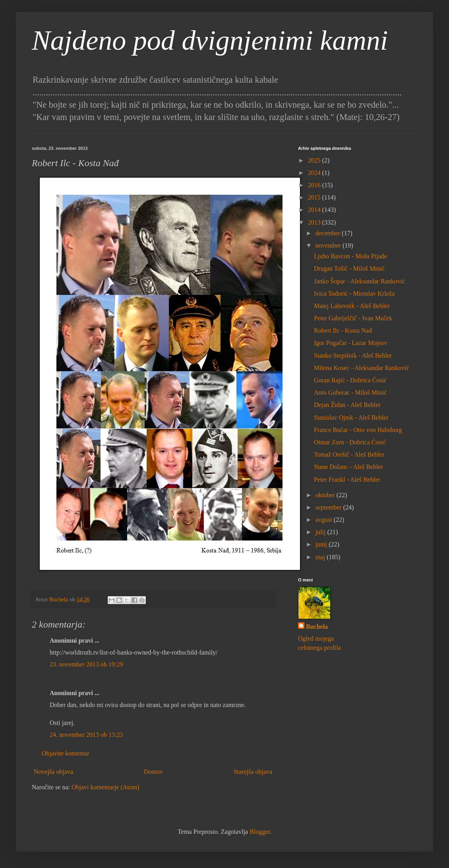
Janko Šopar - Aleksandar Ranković (359, 281)
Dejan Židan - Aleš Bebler (347, 405)
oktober (326, 495)
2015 (315, 197)
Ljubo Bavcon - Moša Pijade (350, 256)
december (329, 233)
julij (321, 532)
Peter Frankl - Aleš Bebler (347, 480)
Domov (153, 772)
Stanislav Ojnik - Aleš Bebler (351, 418)
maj (321, 557)
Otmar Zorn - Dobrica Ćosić (350, 442)
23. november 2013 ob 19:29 (86, 664)
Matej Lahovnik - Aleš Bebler (352, 306)
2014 (315, 210)
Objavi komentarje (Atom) (105, 787)
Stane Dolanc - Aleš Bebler (348, 467)
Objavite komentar (66, 753)
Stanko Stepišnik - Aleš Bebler (353, 356)
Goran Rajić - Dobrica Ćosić (350, 380)
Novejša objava (53, 772)
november (329, 245)
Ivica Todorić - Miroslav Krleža (354, 294)
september (329, 507)
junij (322, 544)
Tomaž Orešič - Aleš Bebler (349, 454)
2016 (315, 185)
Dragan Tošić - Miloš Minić (349, 268)
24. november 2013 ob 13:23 (86, 735)
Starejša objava (253, 772)
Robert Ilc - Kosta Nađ (343, 330)
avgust (325, 520)
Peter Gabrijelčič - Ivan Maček (353, 318)
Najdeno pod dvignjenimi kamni (210, 40)
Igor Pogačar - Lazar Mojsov (351, 343)
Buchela (317, 627)
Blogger (260, 832)
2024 (315, 173)
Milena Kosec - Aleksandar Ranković (362, 368)
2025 (315, 160)
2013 (315, 222)
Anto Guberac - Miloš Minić (350, 392)
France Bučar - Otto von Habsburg (358, 430)
